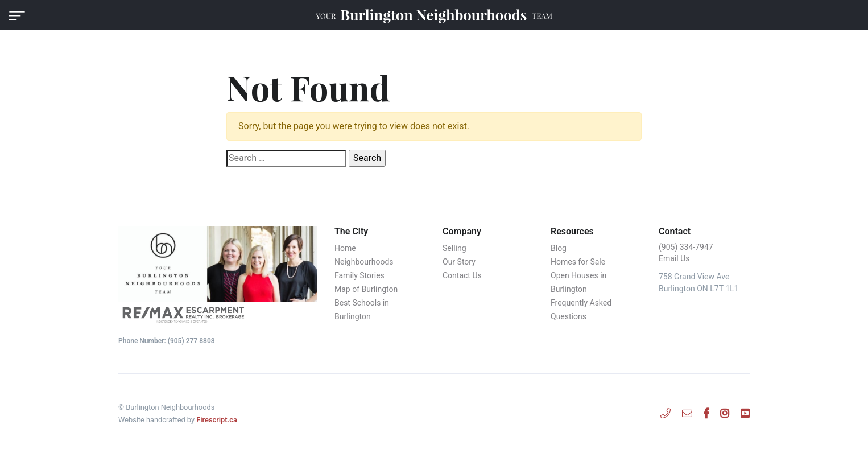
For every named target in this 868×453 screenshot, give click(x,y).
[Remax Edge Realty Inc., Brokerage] (218, 314)
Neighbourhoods (364, 262)
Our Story (459, 262)
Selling (454, 248)
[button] (17, 15)
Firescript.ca (217, 420)
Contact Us (462, 275)
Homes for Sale (578, 262)
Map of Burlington (366, 289)
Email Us (674, 258)
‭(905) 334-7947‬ (686, 247)
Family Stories (359, 275)
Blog (559, 248)
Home (345, 248)
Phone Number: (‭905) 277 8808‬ (167, 341)
